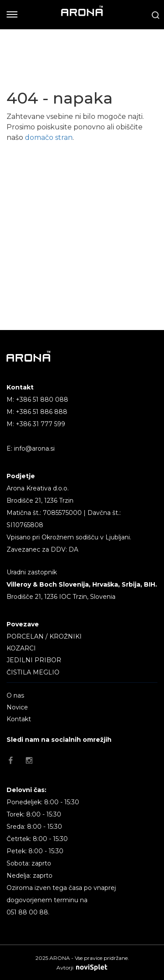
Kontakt (19, 719)
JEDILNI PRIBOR (34, 660)
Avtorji (82, 968)
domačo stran (49, 137)
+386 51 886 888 (42, 412)
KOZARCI (21, 648)
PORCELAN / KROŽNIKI (44, 636)
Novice (17, 707)
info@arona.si (34, 448)
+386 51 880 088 (42, 400)
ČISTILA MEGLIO (33, 672)
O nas (15, 695)
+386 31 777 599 (40, 424)
